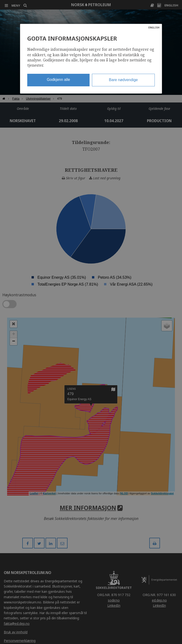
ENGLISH (154, 28)
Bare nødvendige (123, 80)
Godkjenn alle (59, 80)
